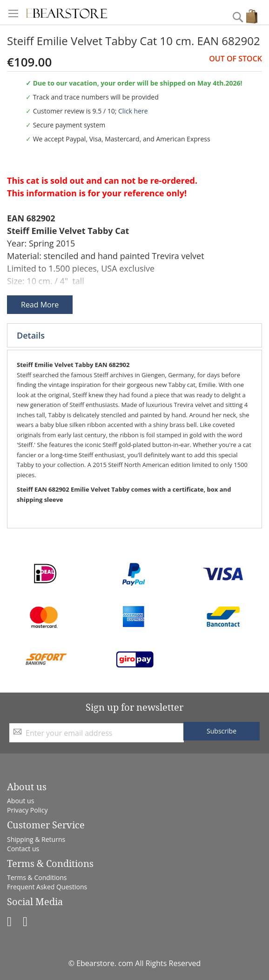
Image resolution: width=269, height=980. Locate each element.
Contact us (23, 849)
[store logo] (66, 12)
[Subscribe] (222, 731)
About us (20, 801)
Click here (133, 111)
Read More (40, 305)
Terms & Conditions (37, 877)
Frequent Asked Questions (47, 887)
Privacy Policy (27, 810)
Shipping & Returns (36, 839)
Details (31, 335)
